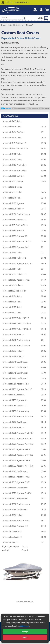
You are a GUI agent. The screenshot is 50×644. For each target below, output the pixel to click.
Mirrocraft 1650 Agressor (14, 231)
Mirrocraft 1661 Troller (12, 269)
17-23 (43, 143)
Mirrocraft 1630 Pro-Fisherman (16, 214)
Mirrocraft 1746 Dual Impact (15, 379)
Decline (25, 638)
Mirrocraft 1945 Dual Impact (15, 510)
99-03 (43, 373)
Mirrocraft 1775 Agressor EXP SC (17, 450)
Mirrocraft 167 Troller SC (13, 286)
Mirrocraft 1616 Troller (12, 198)
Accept (25, 631)
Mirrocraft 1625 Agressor (14, 203)
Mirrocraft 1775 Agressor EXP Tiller (18, 455)
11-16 (43, 428)
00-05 (43, 455)
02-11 (43, 313)
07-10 (43, 384)
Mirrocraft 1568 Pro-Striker (14, 171)
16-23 (43, 220)
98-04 (43, 515)
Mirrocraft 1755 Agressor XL (15, 400)
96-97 (43, 504)
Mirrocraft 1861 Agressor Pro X (16, 477)
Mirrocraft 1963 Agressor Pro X (16, 521)
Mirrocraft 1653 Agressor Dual (16, 247)
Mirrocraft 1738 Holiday (13, 357)
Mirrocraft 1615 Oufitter (13, 182)
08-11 (43, 499)
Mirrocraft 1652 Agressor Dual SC (17, 242)
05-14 (43, 127)
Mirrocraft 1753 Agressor (14, 395)
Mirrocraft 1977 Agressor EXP (16, 526)
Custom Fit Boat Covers (16, 25)
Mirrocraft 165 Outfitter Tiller (15, 225)
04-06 (43, 351)
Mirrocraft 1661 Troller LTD (14, 275)
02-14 (43, 193)
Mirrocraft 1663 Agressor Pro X (16, 280)
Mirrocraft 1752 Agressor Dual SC (17, 389)
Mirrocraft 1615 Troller (12, 193)
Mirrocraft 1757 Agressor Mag (16, 411)
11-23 (43, 532)
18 (42, 521)
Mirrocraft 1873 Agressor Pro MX (17, 493)
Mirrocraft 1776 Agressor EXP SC (17, 461)
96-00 (43, 176)
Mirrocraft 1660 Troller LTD (14, 258)
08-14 (43, 510)
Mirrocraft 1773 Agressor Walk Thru (18, 444)
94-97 (43, 214)
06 (42, 247)
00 (42, 253)
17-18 (43, 488)
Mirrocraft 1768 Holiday (13, 428)
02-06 (43, 231)
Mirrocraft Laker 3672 (12, 532)
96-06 (43, 165)
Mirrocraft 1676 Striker (13, 296)
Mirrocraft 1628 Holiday (13, 209)
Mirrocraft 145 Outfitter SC (14, 143)
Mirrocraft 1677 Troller (12, 313)
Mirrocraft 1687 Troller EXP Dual (17, 329)
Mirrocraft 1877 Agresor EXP (15, 499)
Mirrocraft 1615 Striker (13, 187)
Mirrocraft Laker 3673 (12, 537)
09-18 (43, 318)
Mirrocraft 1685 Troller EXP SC (16, 318)
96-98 (43, 154)
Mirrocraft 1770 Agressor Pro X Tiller (18, 433)
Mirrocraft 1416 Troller (12, 138)
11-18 (43, 422)
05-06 (43, 461)
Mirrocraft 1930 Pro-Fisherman (16, 504)
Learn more (25, 626)
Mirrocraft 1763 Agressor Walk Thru (18, 417)
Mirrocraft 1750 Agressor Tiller (16, 384)
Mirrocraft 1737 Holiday (13, 351)
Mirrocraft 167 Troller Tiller (14, 291)
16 (42, 132)
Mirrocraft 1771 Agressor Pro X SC (17, 439)
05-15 (43, 209)
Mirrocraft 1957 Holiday (13, 515)
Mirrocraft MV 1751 (11, 543)
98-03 (43, 335)
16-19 (43, 433)
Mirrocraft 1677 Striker (13, 307)
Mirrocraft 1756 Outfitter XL (15, 406)
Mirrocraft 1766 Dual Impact (15, 422)
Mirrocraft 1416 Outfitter (13, 132)
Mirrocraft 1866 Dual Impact (15, 488)
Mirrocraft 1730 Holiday (13, 335)
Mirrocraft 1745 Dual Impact (15, 362)
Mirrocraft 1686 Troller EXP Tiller (17, 324)
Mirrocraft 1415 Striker (13, 121)
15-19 (43, 286)
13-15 (43, 417)
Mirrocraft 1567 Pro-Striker (14, 165)
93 (42, 340)
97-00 (43, 296)
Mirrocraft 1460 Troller (12, 154)
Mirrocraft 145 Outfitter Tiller (15, 149)
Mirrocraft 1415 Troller (12, 127)
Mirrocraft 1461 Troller (12, 160)
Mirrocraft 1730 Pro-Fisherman (16, 340)
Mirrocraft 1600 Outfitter (13, 176)
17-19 (43, 264)
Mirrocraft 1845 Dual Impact (15, 471)
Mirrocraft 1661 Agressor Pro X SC (17, 264)
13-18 (43, 329)
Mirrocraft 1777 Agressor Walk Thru (18, 466)
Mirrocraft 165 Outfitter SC (14, 220)
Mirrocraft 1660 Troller (12, 253)
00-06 (43, 466)
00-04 (43, 450)
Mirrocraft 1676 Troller (12, 302)
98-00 (43, 411)
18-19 (43, 493)
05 (42, 543)
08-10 (43, 357)
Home (3, 25)
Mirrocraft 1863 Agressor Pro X (16, 482)
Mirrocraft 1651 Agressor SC (15, 236)
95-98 (43, 368)
